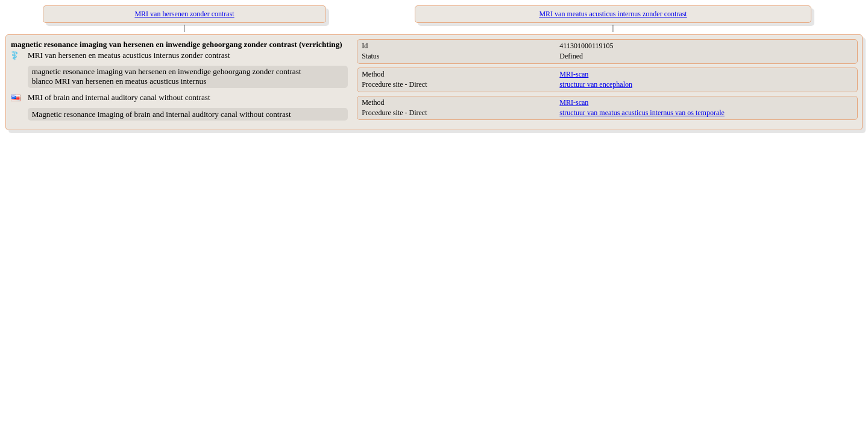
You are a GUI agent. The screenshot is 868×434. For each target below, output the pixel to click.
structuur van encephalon (596, 84)
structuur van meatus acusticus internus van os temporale (642, 113)
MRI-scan (574, 74)
